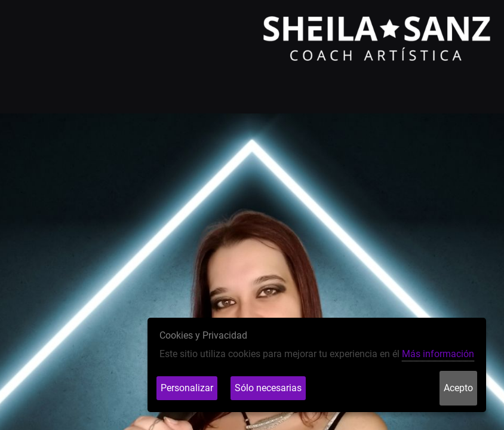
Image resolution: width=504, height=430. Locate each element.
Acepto (458, 388)
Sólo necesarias (268, 388)
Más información (438, 354)
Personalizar (187, 388)
